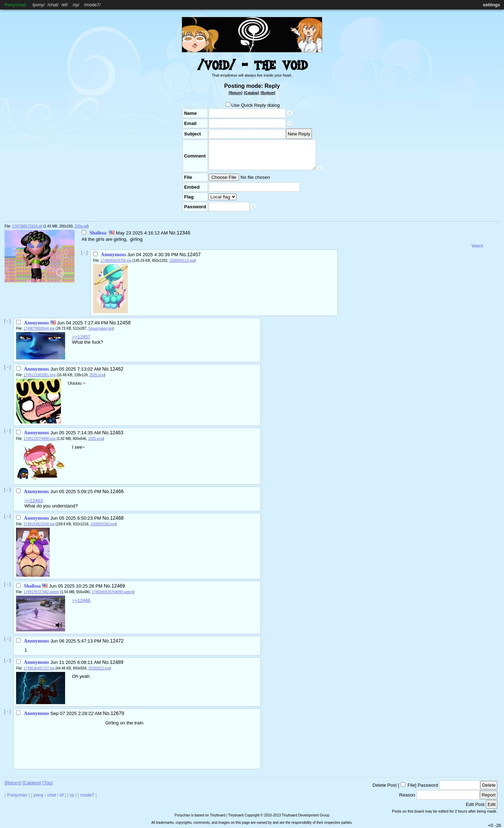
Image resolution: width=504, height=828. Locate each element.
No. (173, 233)
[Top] (47, 783)
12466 (117, 491)
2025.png (97, 375)
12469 (118, 586)
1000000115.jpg (182, 261)
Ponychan (15, 5)
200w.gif (81, 226)
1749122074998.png (40, 439)
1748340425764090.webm (112, 592)
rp (76, 5)
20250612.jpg (99, 668)
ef (65, 5)
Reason (407, 795)
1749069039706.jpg (116, 261)
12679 (117, 713)
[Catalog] (251, 93)
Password (428, 785)
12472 (117, 641)
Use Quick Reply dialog (253, 105)
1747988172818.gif (27, 226)
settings (491, 5)
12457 (194, 254)
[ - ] (85, 252)
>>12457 (81, 337)
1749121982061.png (40, 375)
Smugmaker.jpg (101, 328)
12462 (117, 369)
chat (53, 5)
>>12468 (81, 600)
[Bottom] (268, 93)
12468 (117, 518)
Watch (477, 246)
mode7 (92, 5)
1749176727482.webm (41, 592)
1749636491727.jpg (39, 668)
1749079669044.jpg (39, 328)
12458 (124, 323)
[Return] (236, 93)
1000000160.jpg (103, 524)
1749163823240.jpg (39, 524)
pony (38, 5)
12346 (184, 233)
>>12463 (34, 501)
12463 (117, 433)
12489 (117, 662)
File (411, 785)
